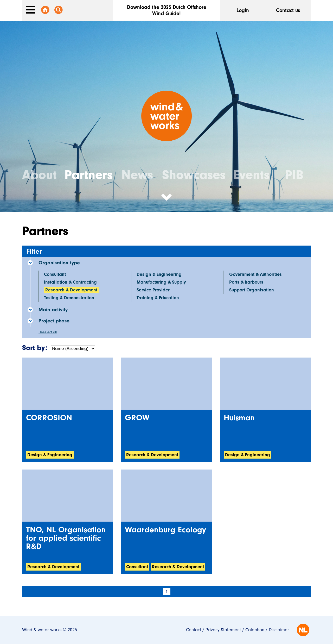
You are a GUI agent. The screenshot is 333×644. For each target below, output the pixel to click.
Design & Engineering (159, 274)
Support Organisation (252, 290)
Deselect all (48, 332)
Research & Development (71, 290)
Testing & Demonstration (69, 298)
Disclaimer (279, 630)
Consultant (55, 274)
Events (251, 175)
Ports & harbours (246, 282)
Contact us (288, 10)
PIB (294, 175)
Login (243, 10)
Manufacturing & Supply (161, 282)
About (39, 175)
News (137, 175)
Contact (194, 630)
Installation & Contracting (70, 282)
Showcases (194, 175)
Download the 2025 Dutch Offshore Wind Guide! (167, 10)
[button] (166, 201)
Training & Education (158, 298)
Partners (89, 175)
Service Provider (153, 290)
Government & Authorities (255, 274)
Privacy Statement (223, 630)
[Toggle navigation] (31, 10)
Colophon (255, 630)
